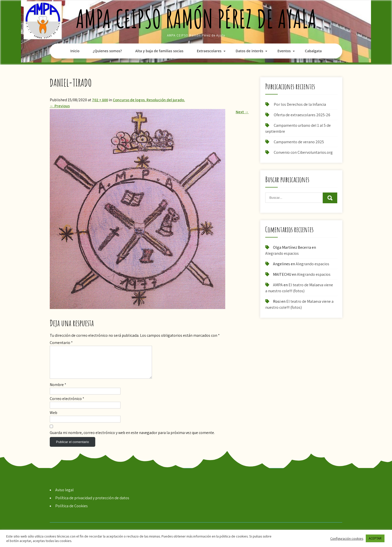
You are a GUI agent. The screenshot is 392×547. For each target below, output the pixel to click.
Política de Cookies (71, 512)
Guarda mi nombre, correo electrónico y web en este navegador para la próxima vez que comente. (132, 439)
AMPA (278, 285)
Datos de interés (249, 51)
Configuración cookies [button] (347, 538)
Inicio (75, 51)
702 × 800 (100, 100)
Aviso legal (64, 496)
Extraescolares (209, 51)
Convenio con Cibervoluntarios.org (303, 152)
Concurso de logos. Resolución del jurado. (149, 100)
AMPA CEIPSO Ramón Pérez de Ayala (196, 19)
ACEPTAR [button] (375, 538)
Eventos (284, 51)
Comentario (61, 343)
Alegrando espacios (282, 253)
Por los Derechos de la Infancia (300, 104)
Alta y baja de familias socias (159, 51)
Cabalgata (313, 51)
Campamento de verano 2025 (299, 142)
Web (53, 419)
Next (242, 112)
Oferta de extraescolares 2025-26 (302, 115)
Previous (60, 106)
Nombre (58, 391)
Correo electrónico (67, 405)
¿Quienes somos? (107, 51)
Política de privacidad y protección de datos (92, 504)
